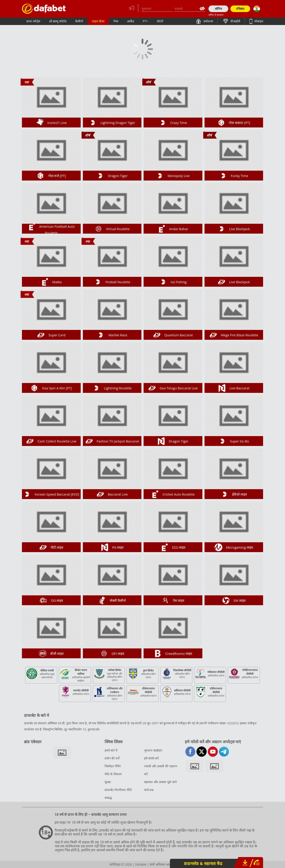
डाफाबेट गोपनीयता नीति (118, 790)
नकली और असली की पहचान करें (161, 770)
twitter (202, 752)
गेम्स (116, 21)
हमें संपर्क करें (151, 758)
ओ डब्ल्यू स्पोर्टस (58, 21)
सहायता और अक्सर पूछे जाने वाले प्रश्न (160, 786)
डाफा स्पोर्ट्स (33, 21)
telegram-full (224, 752)
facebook (190, 752)
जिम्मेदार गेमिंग (113, 766)
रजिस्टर (240, 9)
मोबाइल (258, 21)
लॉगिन (218, 9)
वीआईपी (235, 21)
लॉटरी (160, 21)
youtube (213, 752)
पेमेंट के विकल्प (113, 774)
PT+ (145, 21)
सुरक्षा (108, 782)
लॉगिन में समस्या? (216, 15)
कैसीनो (79, 21)
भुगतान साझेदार (153, 750)
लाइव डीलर (98, 21)
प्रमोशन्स (208, 21)
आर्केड (130, 21)
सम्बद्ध (108, 798)
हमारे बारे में (111, 750)
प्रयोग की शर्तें (112, 758)
